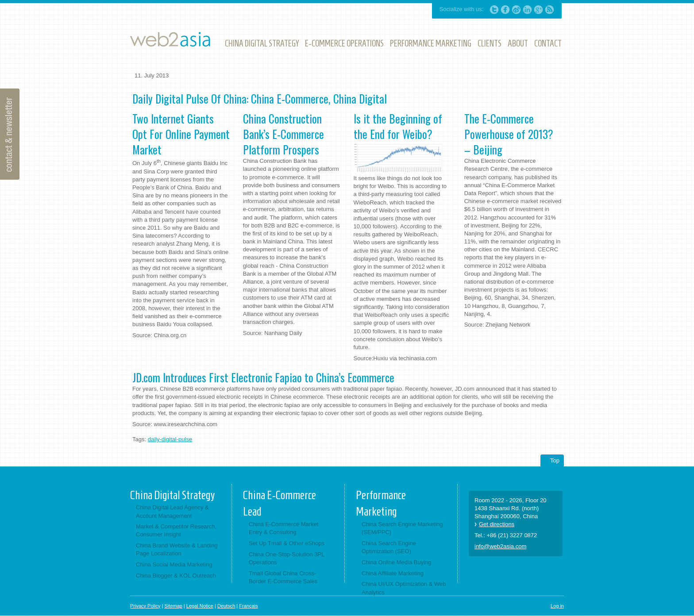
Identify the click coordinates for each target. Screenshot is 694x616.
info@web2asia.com (500, 546)
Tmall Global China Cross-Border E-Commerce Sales (283, 577)
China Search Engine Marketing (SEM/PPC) (402, 528)
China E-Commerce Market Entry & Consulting (284, 528)
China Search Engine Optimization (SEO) (389, 547)
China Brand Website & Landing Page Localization (177, 549)
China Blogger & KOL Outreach (176, 576)
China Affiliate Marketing (393, 573)
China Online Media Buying (397, 562)
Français (248, 606)
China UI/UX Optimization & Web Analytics (404, 588)
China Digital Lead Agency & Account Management (172, 511)
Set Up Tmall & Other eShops (287, 543)
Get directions (497, 524)
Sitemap (173, 606)
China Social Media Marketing (174, 564)
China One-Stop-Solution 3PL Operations (287, 558)
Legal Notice (200, 606)
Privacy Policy (145, 606)
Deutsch (226, 606)
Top (555, 460)
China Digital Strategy (172, 495)
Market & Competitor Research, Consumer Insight (176, 530)
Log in (557, 606)
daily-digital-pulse (170, 439)
